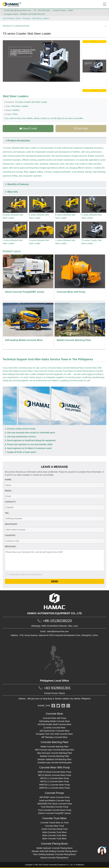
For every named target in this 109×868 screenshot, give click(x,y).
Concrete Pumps (46, 371)
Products (26, 18)
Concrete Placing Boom (84, 371)
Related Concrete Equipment (50, 374)
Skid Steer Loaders (41, 18)
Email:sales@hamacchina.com (18, 10)
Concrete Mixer (55, 368)
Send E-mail (28, 129)
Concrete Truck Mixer (64, 371)
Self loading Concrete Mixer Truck (23, 371)
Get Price (81, 129)
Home (18, 18)
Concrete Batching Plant (73, 368)
